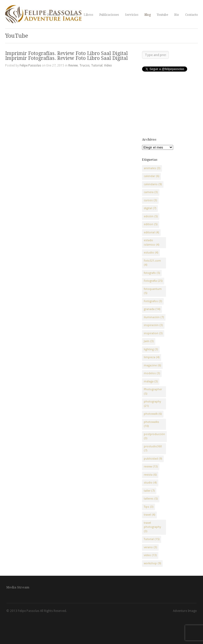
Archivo (72, 15)
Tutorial (97, 65)
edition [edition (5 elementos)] (151, 224)
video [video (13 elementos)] (150, 555)
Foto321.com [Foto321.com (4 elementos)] (152, 263)
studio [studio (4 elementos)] (150, 483)
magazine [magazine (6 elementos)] (152, 365)
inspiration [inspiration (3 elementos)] (153, 333)
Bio (177, 15)
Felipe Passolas (30, 65)
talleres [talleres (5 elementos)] (151, 499)
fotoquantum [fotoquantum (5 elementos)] (153, 291)
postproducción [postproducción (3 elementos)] (154, 436)
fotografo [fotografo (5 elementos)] (152, 273)
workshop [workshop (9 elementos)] (152, 563)
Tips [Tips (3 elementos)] (149, 507)
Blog (148, 15)
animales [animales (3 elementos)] (152, 168)
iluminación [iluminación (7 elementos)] (154, 317)
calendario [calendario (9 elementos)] (153, 184)
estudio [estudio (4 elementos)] (151, 253)
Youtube (162, 15)
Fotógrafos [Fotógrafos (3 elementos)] (153, 301)
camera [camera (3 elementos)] (151, 192)
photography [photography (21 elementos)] (152, 404)
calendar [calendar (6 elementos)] (151, 176)
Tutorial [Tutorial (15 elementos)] (152, 539)
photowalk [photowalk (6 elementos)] (153, 414)
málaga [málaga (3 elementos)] (151, 381)
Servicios (132, 15)
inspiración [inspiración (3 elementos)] (153, 325)
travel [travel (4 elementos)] (149, 515)
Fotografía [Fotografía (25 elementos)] (153, 281)
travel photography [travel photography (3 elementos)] (152, 527)
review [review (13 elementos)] (151, 467)
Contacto (192, 15)
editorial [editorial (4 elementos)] (151, 232)
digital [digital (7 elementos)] (150, 208)
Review (73, 65)
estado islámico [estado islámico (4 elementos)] (151, 243)
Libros (88, 15)
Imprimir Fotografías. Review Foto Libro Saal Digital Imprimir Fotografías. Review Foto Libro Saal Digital (66, 56)
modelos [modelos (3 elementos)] (152, 373)
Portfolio (54, 15)
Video (108, 65)
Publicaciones (109, 15)
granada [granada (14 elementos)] (152, 309)
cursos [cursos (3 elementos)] (150, 200)
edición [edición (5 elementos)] (151, 216)
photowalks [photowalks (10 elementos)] (151, 424)
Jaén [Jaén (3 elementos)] (149, 341)
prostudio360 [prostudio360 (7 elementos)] (153, 449)
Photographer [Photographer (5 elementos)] (153, 392)
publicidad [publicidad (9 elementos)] (153, 459)
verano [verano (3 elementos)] (150, 547)
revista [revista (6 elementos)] (150, 475)
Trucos (84, 65)
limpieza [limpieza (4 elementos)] (152, 357)
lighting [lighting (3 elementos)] (151, 349)
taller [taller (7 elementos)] (149, 491)
